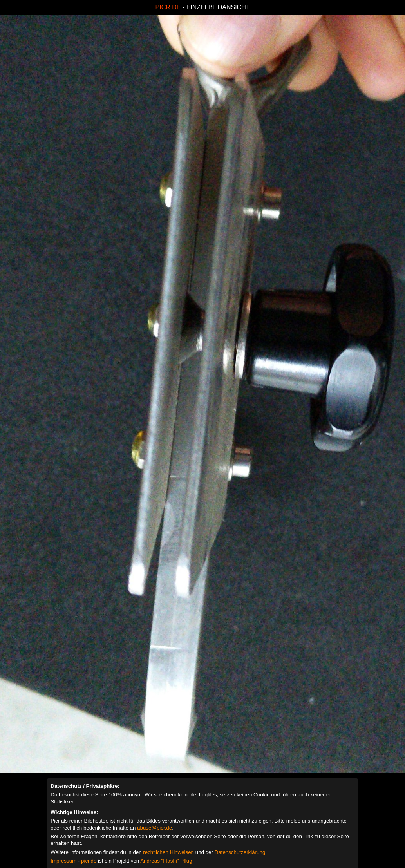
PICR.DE (168, 7)
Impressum (63, 861)
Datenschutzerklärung (240, 852)
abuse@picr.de (155, 828)
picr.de (89, 861)
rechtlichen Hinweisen (168, 852)
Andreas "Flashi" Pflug (166, 861)
